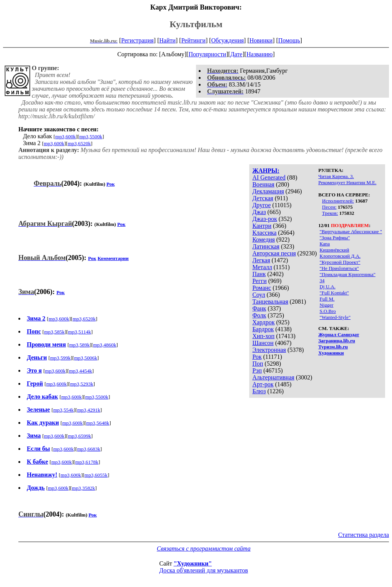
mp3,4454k (80, 371)
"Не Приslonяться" (339, 268)
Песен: (329, 207)
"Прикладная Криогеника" (348, 274)
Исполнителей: (338, 201)
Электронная (269, 350)
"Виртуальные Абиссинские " (351, 231)
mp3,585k (54, 332)
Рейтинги (193, 40)
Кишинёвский (334, 250)
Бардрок (263, 329)
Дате (236, 54)
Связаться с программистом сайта (204, 549)
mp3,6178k (87, 462)
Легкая (261, 260)
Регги (259, 281)
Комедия (264, 240)
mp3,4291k (88, 410)
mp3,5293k (82, 384)
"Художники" (193, 563)
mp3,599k (60, 358)
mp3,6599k (79, 436)
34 (322, 280)
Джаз (259, 212)
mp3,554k (64, 410)
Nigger (327, 305)
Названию (260, 54)
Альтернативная (273, 377)
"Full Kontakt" (334, 293)
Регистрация (138, 40)
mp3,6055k (96, 475)
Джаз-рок (265, 219)
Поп (258, 364)
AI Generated (269, 177)
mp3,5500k (91, 137)
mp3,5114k (80, 332)
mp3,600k (65, 137)
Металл (262, 267)
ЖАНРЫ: (266, 171)
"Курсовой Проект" (340, 262)
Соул (259, 295)
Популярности (207, 54)
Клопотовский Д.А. (340, 256)
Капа (325, 244)
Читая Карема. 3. (336, 176)
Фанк (259, 308)
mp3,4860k (105, 345)
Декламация (268, 191)
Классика (264, 233)
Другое (261, 205)
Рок (257, 357)
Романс (262, 288)
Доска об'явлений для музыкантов (204, 570)
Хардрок (263, 322)
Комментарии (113, 258)
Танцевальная (270, 302)
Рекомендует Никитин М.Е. (348, 182)
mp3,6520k (79, 143)
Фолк (259, 315)
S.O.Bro (328, 311)
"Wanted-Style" (335, 317)
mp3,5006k (86, 358)
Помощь (289, 40)
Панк (259, 274)
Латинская (266, 246)
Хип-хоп (263, 336)
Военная (263, 184)
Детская (263, 198)
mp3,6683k (89, 449)
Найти (167, 40)
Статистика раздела (363, 535)
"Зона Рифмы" (335, 238)
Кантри (262, 226)
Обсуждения (228, 40)
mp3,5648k (98, 423)
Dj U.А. (328, 287)
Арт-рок (263, 384)
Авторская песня (274, 253)
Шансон (263, 343)
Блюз (259, 391)
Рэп (257, 370)
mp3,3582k (83, 488)
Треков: (330, 213)
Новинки (261, 40)
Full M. (327, 299)
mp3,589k (80, 345)
